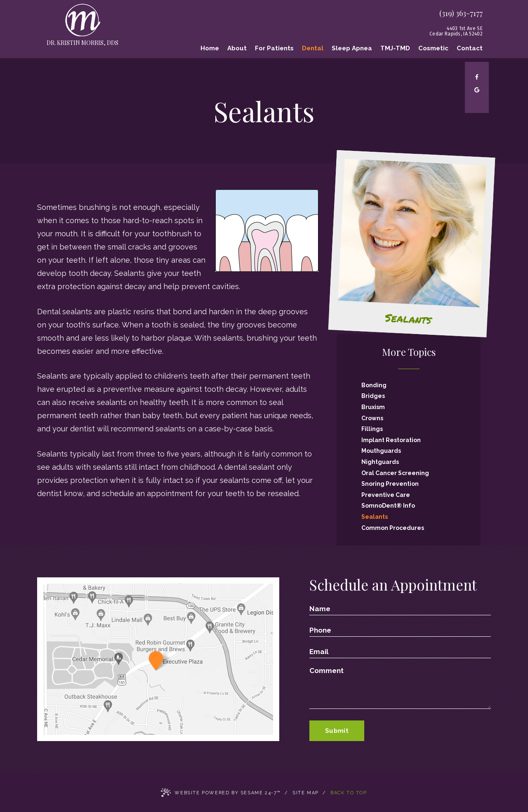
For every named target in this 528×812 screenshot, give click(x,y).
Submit (337, 731)
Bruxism (373, 407)
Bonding (374, 385)
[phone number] (400, 630)
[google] (477, 90)
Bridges (373, 396)
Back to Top (349, 793)
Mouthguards (381, 451)
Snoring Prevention (390, 484)
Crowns (372, 418)
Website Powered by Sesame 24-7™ (221, 793)
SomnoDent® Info (388, 506)
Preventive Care (386, 495)
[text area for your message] (400, 688)
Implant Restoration (391, 440)
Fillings (372, 429)
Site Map (306, 793)
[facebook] (477, 77)
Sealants (375, 517)
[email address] (400, 652)
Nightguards (380, 462)
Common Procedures (393, 528)
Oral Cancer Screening (395, 473)
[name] (400, 609)
